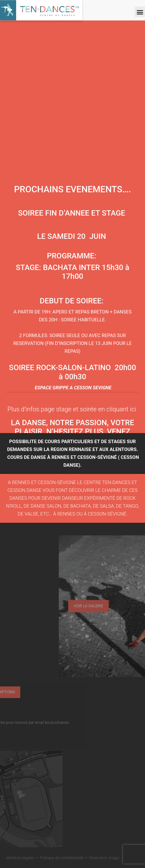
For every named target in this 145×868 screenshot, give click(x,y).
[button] (140, 12)
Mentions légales (20, 858)
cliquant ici (121, 409)
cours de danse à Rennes (38, 457)
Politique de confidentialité (62, 858)
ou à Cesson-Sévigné (101, 514)
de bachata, (77, 506)
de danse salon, (44, 506)
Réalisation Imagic (104, 858)
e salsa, (106, 506)
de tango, (127, 506)
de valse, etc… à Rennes (46, 514)
